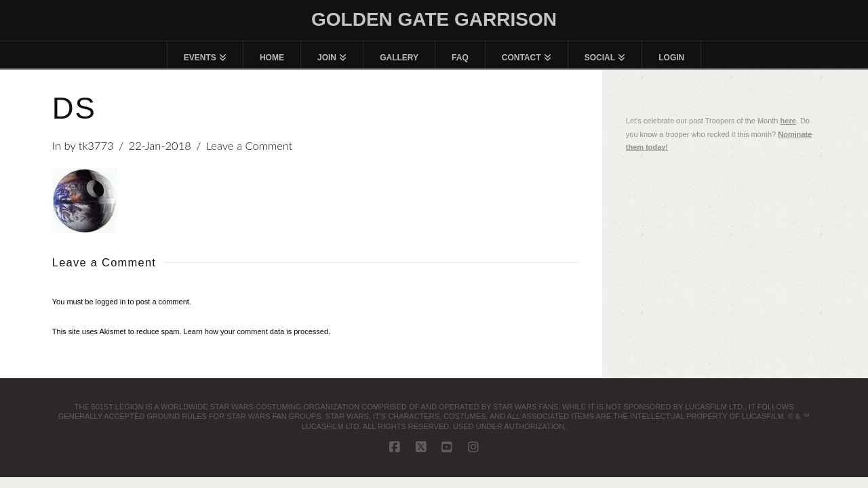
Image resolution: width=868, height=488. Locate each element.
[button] (85, 201)
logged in (111, 302)
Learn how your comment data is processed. (257, 331)
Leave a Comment (250, 146)
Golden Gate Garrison (434, 20)
